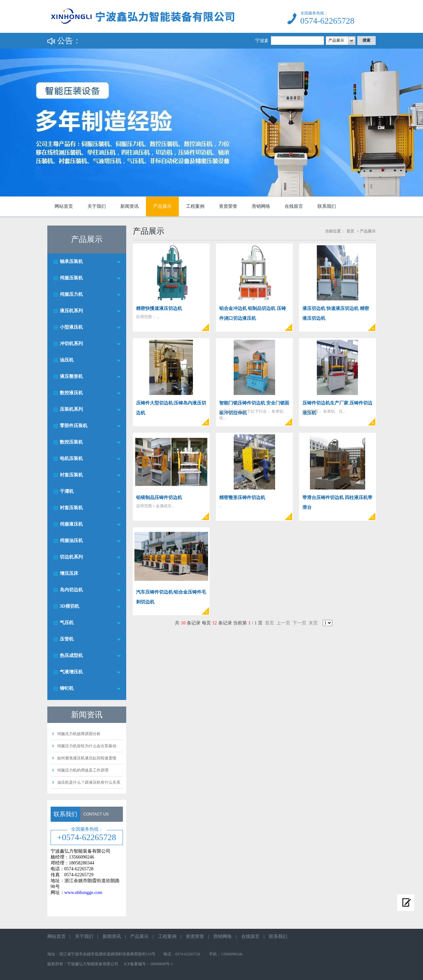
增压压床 (69, 573)
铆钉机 (67, 688)
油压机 (67, 360)
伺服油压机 (71, 541)
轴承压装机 (71, 261)
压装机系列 (71, 409)
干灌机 (67, 491)
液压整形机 (71, 376)
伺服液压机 (71, 524)
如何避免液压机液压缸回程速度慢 (87, 758)
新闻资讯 (129, 206)
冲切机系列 (71, 344)
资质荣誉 (228, 206)
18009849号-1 (161, 964)
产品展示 (162, 206)
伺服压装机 (71, 278)
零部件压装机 (74, 426)
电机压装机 (71, 458)
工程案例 (195, 206)
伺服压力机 (71, 294)
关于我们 (97, 206)
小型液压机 (71, 327)
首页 (350, 231)
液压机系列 (71, 311)
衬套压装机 (71, 475)
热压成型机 (71, 655)
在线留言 (294, 206)
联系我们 (327, 206)
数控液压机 (71, 393)
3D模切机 (70, 606)
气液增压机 (71, 672)
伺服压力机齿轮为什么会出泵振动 (87, 746)
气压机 (67, 623)
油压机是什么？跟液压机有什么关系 (89, 782)
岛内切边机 (71, 590)
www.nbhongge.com (83, 893)
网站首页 (64, 206)
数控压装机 (71, 442)
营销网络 (261, 206)
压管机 (67, 639)
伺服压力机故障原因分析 (79, 734)
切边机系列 (71, 557)
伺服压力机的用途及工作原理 (83, 770)
